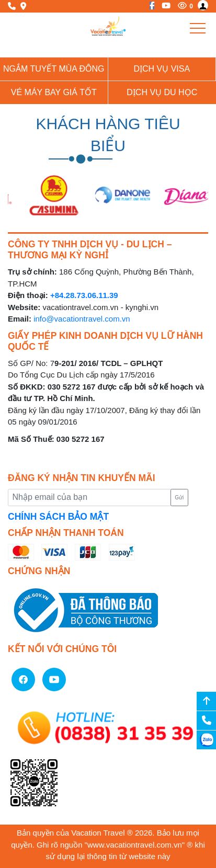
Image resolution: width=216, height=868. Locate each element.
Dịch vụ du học (162, 92)
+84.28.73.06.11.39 (84, 295)
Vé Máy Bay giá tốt (54, 92)
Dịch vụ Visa (162, 69)
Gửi (179, 498)
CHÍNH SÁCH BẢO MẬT (58, 517)
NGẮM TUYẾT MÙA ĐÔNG (54, 69)
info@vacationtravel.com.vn (82, 319)
